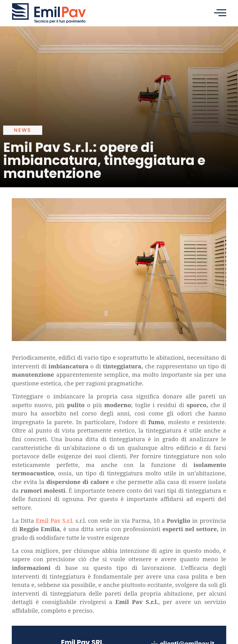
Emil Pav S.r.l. (55, 520)
